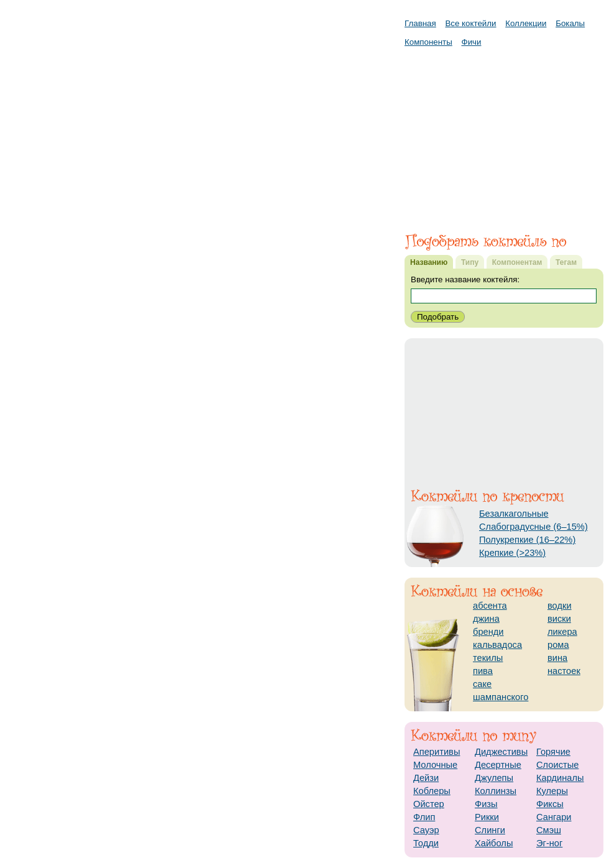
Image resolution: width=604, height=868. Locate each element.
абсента (490, 606)
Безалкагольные (514, 514)
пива (483, 671)
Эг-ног (549, 843)
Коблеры (432, 791)
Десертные (498, 765)
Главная (420, 23)
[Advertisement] (504, 134)
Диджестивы (501, 752)
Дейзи (426, 778)
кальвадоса (497, 645)
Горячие (553, 752)
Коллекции (526, 23)
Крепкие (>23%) (512, 553)
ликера (562, 632)
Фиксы (550, 804)
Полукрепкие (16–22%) (527, 540)
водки (560, 606)
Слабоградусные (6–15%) (533, 527)
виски (559, 619)
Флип (424, 817)
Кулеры (552, 791)
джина (486, 619)
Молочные (435, 765)
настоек (564, 671)
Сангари (554, 817)
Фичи (472, 42)
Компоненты (428, 42)
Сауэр (426, 830)
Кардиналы (560, 778)
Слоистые (557, 765)
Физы (486, 804)
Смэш (549, 830)
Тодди (426, 843)
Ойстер (429, 804)
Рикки (487, 817)
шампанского (501, 697)
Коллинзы (496, 791)
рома (558, 645)
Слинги (490, 830)
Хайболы (494, 843)
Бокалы (570, 23)
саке (482, 684)
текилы (488, 658)
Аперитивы (437, 752)
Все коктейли (470, 23)
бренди (488, 632)
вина (557, 658)
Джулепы (494, 778)
